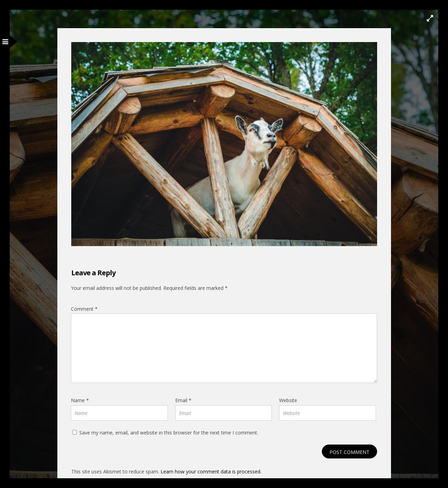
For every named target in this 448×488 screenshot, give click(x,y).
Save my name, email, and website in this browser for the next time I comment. (169, 433)
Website (288, 400)
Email (183, 400)
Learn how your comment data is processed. (211, 471)
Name (80, 400)
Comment (84, 309)
